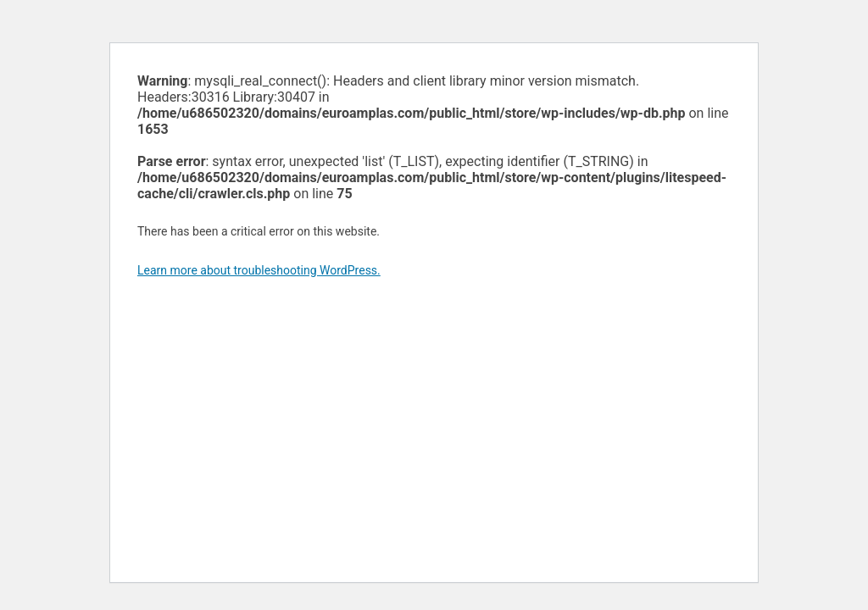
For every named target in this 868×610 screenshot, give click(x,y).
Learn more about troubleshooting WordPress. (259, 270)
